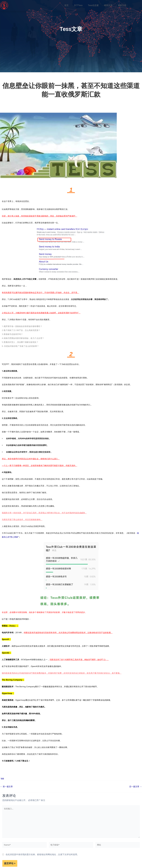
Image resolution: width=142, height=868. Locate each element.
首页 (66, 5)
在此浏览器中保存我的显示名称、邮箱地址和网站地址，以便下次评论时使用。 (42, 857)
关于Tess (78, 5)
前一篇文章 (7, 787)
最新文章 (122, 5)
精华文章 (108, 5)
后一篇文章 (135, 787)
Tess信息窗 (93, 5)
